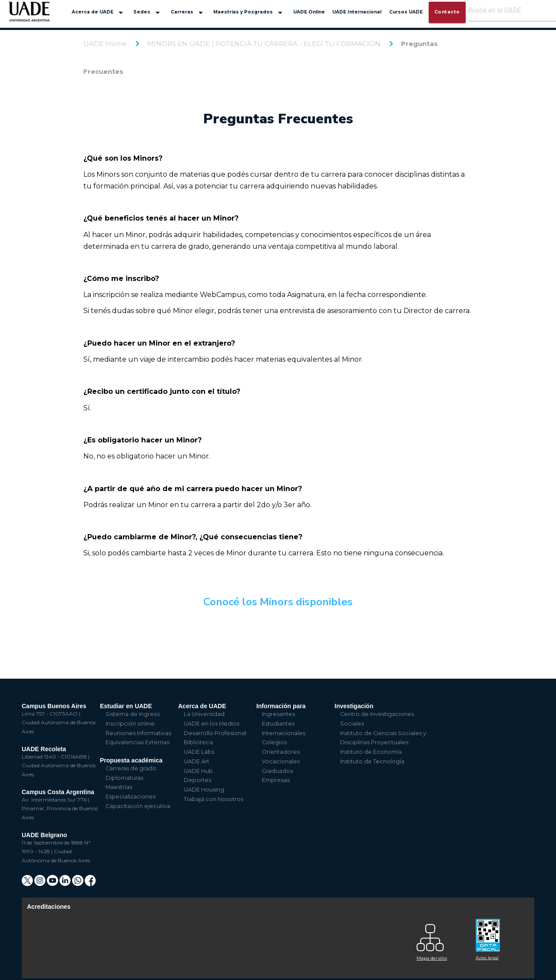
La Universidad (204, 714)
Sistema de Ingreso (133, 714)
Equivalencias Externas (137, 742)
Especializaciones (131, 797)
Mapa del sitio (432, 958)
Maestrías (119, 787)
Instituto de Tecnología (372, 761)
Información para (281, 706)
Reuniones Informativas (138, 733)
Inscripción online (130, 724)
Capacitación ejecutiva (138, 806)
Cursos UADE (406, 12)
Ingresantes (278, 714)
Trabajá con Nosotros (213, 799)
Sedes (148, 13)
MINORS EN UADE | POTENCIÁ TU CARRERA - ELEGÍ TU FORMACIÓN (264, 44)
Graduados (277, 771)
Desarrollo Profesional (215, 733)
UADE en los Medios (212, 724)
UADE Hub (198, 771)
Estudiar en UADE (126, 706)
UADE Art (197, 761)
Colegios (274, 742)
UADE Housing (204, 790)
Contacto (447, 12)
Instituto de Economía (371, 752)
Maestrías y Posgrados (249, 13)
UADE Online (309, 12)
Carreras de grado (131, 768)
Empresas (276, 780)
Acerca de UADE (99, 13)
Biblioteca (198, 742)
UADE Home (105, 44)
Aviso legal (487, 958)
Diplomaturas (124, 778)
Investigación (354, 706)
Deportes (197, 780)
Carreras (188, 13)
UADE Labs (199, 752)
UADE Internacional (357, 12)
